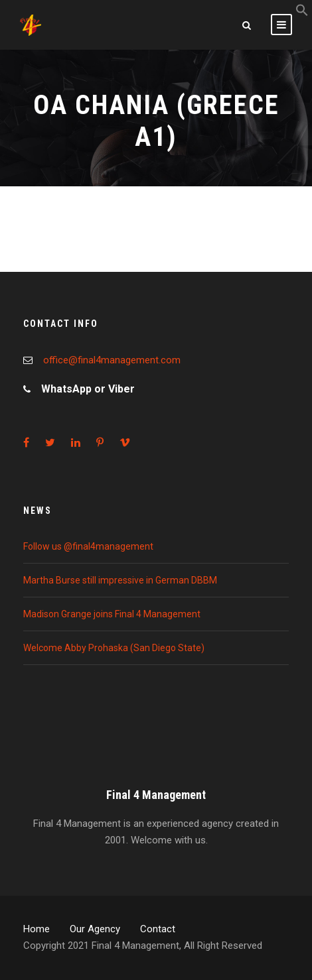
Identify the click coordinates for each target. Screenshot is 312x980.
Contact (158, 929)
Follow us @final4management (88, 546)
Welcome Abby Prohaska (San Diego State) (114, 648)
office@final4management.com (112, 360)
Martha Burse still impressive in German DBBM (120, 580)
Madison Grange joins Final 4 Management (112, 614)
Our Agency (95, 929)
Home (37, 929)
